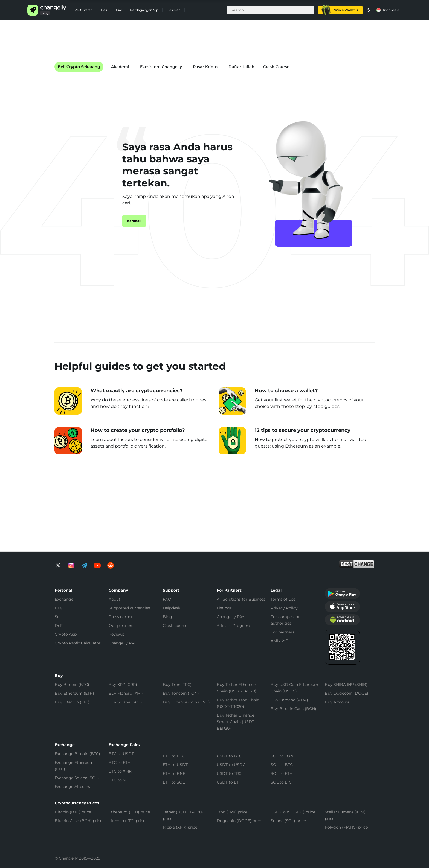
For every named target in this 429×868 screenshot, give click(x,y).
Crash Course (276, 67)
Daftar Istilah (241, 67)
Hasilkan (174, 10)
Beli (104, 10)
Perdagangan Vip (144, 10)
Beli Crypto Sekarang (79, 67)
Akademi (120, 67)
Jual (118, 10)
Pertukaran (84, 10)
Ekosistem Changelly (161, 67)
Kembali (134, 221)
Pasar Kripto (205, 67)
